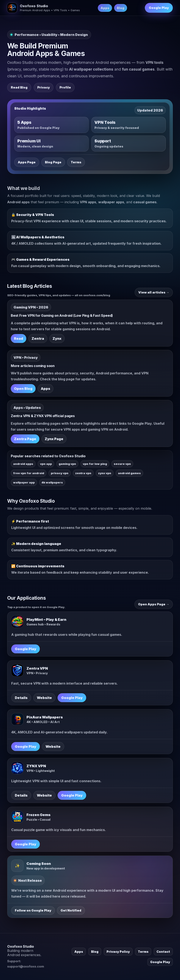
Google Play (159, 8)
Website (44, 698)
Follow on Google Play (33, 910)
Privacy (44, 87)
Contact (163, 952)
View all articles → (154, 292)
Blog (121, 8)
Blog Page (53, 162)
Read (19, 338)
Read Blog (19, 87)
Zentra (38, 338)
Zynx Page (54, 439)
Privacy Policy (118, 952)
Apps (105, 8)
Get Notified (71, 910)
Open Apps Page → (154, 604)
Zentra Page (25, 439)
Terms (76, 162)
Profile (65, 87)
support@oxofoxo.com (26, 966)
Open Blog (23, 389)
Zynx (57, 338)
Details (21, 698)
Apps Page (27, 162)
